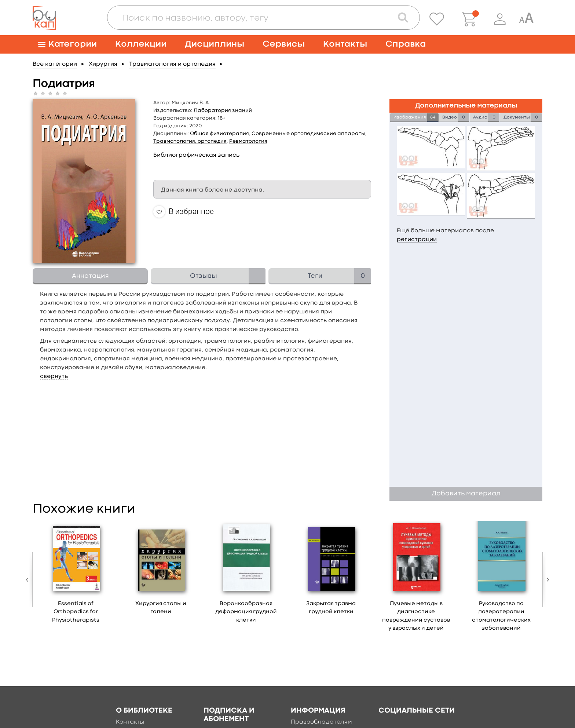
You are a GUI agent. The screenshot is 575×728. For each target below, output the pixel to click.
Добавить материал (466, 494)
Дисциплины (215, 44)
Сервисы (284, 44)
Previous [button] (29, 580)
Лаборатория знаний (223, 110)
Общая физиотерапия (219, 134)
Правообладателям (321, 722)
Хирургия (103, 64)
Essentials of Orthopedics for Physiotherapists (76, 612)
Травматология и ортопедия (172, 64)
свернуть (54, 376)
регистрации (417, 240)
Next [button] (546, 580)
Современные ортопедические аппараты (308, 134)
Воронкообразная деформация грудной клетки (246, 612)
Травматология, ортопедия (190, 141)
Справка (406, 44)
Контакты (345, 44)
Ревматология (248, 141)
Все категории (55, 64)
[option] (76, 575)
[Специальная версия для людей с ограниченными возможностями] (526, 19)
